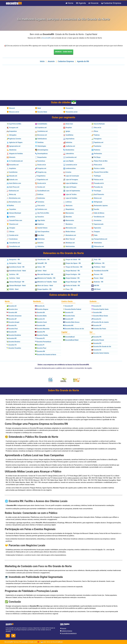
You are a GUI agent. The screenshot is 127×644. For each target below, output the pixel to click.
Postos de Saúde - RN (71, 286)
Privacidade (24, 642)
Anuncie (93, 3)
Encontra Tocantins (14, 348)
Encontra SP (96, 325)
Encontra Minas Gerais (100, 316)
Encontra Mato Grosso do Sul (74, 329)
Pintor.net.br (97, 165)
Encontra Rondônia (14, 335)
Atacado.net (12, 176)
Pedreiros (96, 150)
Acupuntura (12, 131)
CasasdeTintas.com (14, 220)
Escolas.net (40, 187)
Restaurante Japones (100, 206)
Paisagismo (96, 139)
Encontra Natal (41, 112)
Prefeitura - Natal (98, 267)
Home (69, 3)
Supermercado (97, 224)
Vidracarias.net (98, 246)
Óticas (95, 131)
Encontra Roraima (13, 342)
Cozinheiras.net (41, 131)
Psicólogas (96, 191)
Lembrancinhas (69, 168)
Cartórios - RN (13, 274)
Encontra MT (68, 319)
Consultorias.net (13, 243)
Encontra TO (12, 345)
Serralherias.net (98, 217)
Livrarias (67, 172)
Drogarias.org (41, 172)
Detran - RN (40, 267)
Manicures (68, 206)
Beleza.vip (11, 194)
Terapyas (96, 232)
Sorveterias (96, 220)
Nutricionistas (69, 246)
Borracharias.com (14, 202)
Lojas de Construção (71, 176)
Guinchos (39, 243)
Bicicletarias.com (14, 198)
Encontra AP (12, 319)
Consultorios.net (13, 246)
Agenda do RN (83, 61)
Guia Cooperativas (42, 232)
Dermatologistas (42, 150)
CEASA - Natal (13, 289)
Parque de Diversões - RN (73, 267)
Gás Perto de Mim (42, 213)
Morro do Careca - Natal (44, 286)
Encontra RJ (96, 319)
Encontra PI (40, 345)
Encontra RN (40, 351)
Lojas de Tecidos (70, 194)
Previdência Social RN (100, 271)
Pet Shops (96, 157)
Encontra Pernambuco (43, 342)
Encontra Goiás (69, 316)
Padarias (96, 135)
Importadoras (69, 139)
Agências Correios (14, 139)
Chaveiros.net (12, 224)
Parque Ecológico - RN (72, 274)
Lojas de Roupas (70, 187)
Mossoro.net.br (13, 112)
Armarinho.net (13, 165)
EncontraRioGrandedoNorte (69, 633)
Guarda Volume (41, 228)
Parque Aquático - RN (43, 289)
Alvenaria (11, 157)
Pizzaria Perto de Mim (100, 172)
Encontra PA (12, 325)
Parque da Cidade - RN (72, 260)
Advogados (12, 135)
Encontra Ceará (41, 322)
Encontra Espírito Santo (100, 309)
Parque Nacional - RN (71, 271)
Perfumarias (97, 154)
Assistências (12, 172)
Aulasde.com (12, 180)
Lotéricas (67, 202)
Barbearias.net (13, 191)
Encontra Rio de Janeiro (100, 322)
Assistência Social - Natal (16, 271)
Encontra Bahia (41, 316)
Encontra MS (68, 325)
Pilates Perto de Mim (99, 161)
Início (42, 61)
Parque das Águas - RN (72, 263)
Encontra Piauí (41, 348)
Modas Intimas (69, 232)
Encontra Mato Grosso (71, 322)
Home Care (68, 124)
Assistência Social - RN (15, 267)
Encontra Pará (12, 329)
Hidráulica (39, 246)
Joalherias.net (69, 146)
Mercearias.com (70, 228)
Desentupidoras (41, 154)
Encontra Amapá (13, 322)
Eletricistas (40, 239)
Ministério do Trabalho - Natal (46, 282)
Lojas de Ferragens (71, 180)
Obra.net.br (96, 128)
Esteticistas (40, 198)
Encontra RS (96, 343)
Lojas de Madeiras (70, 183)
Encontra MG (97, 313)
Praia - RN (96, 260)
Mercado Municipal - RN (44, 274)
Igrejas (67, 131)
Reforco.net (96, 198)
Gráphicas (39, 224)
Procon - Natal (97, 278)
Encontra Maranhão (42, 329)
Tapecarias (96, 228)
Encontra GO (68, 313)
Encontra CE (40, 319)
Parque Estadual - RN (71, 278)
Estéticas (39, 194)
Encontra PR (96, 337)
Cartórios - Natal (13, 278)
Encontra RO (12, 332)
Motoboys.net (69, 243)
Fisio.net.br (40, 206)
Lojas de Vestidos (70, 198)
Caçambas (11, 209)
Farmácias (40, 202)
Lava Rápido (68, 161)
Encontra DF (68, 306)
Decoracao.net (41, 135)
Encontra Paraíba (41, 335)
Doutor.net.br (40, 165)
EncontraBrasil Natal (71, 340)
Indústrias (68, 142)
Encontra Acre (12, 309)
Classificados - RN (42, 260)
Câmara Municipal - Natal (16, 286)
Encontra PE (40, 338)
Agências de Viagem (15, 142)
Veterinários (97, 243)
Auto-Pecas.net (13, 187)
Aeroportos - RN (13, 260)
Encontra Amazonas (14, 316)
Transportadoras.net (99, 239)
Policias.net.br (97, 180)
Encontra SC (96, 350)
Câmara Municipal (14, 213)
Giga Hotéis (40, 220)
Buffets (10, 206)
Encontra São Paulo (99, 329)
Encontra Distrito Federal (72, 309)
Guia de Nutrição (98, 124)
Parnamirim (68, 108)
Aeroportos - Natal (14, 263)
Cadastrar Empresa (111, 3)
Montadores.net (70, 235)
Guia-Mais (40, 235)
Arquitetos (11, 168)
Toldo (94, 235)
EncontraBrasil (69, 337)
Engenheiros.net (42, 180)
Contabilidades (41, 124)
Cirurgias (11, 228)
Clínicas (11, 232)
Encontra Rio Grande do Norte (46, 355)
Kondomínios (69, 150)
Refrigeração (97, 202)
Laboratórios (69, 154)
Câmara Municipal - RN (15, 282)
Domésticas (40, 161)
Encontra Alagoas (42, 309)
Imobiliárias (68, 135)
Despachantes (41, 157)
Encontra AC (12, 306)
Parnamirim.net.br (70, 112)
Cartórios (11, 217)
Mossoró (11, 108)
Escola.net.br (40, 183)
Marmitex (68, 217)
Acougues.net (12, 128)
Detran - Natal (41, 271)
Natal (38, 108)
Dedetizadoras (41, 139)
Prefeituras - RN (98, 263)
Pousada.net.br (98, 183)
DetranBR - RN (41, 263)
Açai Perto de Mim (14, 124)
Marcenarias (68, 213)
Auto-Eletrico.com (14, 183)
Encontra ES (96, 306)
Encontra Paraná (98, 340)
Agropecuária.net (14, 146)
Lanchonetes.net (70, 157)
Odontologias (41, 146)
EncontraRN (46, 38)
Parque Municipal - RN (72, 282)
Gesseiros (39, 217)
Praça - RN (68, 289)
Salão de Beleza (98, 213)
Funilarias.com (41, 209)
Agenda (81, 3)
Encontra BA (40, 313)
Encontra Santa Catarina (100, 353)
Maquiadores (69, 209)
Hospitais (67, 128)
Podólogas (96, 176)
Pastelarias (96, 146)
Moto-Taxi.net (69, 239)
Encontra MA (40, 325)
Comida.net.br (13, 235)
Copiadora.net (41, 128)
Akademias (12, 150)
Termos (16, 642)
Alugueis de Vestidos (15, 154)
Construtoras (12, 239)
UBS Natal (96, 289)
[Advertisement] (63, 84)
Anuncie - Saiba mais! (63, 52)
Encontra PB (40, 332)
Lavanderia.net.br (70, 165)
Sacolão (95, 209)
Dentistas (39, 142)
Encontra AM (12, 313)
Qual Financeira (98, 194)
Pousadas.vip (97, 187)
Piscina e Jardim (98, 168)
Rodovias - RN (97, 282)
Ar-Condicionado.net (15, 161)
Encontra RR (12, 338)
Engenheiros (40, 176)
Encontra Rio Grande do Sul (101, 347)
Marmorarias (69, 220)
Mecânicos (68, 224)
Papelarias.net (97, 142)
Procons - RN (97, 274)
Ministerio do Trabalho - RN (45, 278)
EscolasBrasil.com (42, 191)
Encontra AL (40, 306)
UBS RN (95, 286)
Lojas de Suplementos (72, 191)
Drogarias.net (41, 168)
